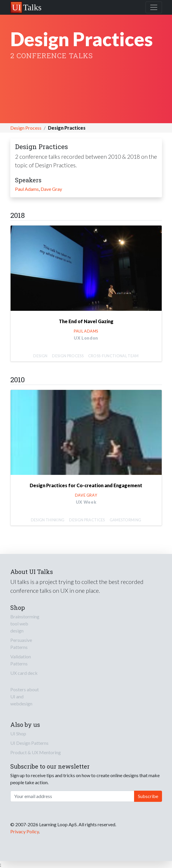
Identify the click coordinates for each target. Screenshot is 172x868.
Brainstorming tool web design (25, 624)
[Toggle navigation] (154, 7)
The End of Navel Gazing (86, 321)
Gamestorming (126, 520)
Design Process (26, 128)
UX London (86, 338)
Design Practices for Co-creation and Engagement (86, 485)
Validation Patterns (21, 660)
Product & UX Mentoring (36, 752)
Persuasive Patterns (21, 644)
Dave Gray (51, 189)
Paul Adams (27, 189)
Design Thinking (48, 520)
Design (40, 356)
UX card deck (24, 673)
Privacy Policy (25, 831)
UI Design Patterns (29, 743)
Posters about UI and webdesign (25, 696)
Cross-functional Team (113, 356)
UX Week (86, 502)
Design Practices (87, 520)
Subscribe (148, 796)
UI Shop (18, 733)
